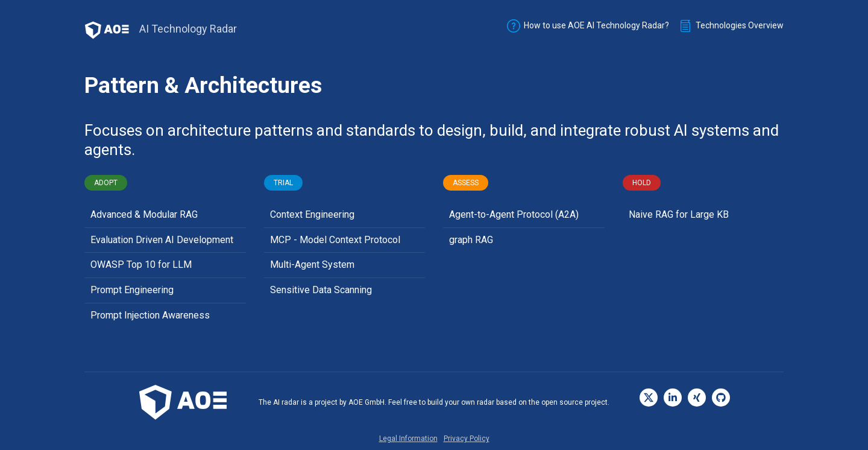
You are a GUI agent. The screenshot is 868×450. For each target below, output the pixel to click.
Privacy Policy (467, 439)
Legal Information (408, 439)
